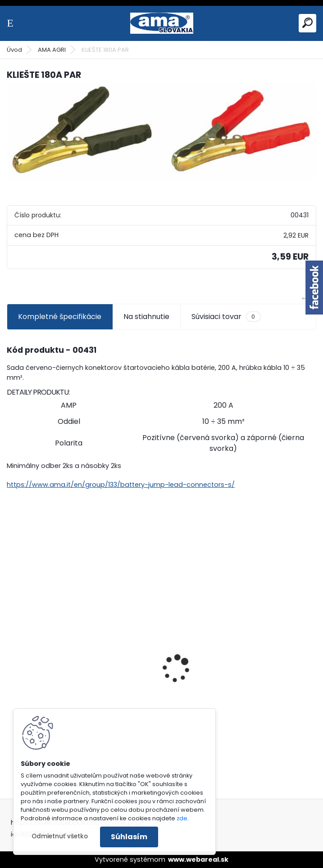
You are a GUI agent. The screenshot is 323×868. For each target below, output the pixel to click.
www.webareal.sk (198, 859)
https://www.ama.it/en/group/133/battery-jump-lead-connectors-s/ (121, 485)
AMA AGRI (52, 50)
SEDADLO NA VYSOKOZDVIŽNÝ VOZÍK (234, 667)
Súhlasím (129, 837)
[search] (307, 23)
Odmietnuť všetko (60, 836)
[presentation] (12, 653)
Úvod (14, 50)
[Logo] (162, 23)
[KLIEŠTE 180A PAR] (161, 131)
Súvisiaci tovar (226, 317)
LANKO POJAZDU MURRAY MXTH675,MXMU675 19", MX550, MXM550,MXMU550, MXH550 (66, 707)
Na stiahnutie (146, 317)
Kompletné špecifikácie (60, 317)
